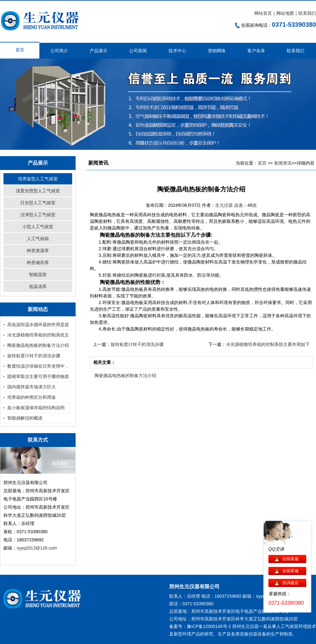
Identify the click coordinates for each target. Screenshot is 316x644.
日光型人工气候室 (38, 203)
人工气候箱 (38, 239)
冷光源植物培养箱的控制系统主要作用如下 (268, 344)
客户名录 (256, 51)
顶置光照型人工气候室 (38, 191)
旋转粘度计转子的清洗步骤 (34, 356)
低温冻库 (38, 286)
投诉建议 (290, 583)
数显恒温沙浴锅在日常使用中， (38, 366)
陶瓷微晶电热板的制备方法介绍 (38, 345)
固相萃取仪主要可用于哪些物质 (38, 376)
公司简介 (59, 51)
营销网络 (217, 51)
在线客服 (290, 559)
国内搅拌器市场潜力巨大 (32, 387)
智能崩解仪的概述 (25, 418)
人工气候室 (287, 626)
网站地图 (285, 13)
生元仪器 (225, 205)
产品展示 (99, 51)
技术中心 (177, 51)
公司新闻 (138, 51)
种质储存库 (38, 263)
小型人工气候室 (38, 227)
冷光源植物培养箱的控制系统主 (38, 335)
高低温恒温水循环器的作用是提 (38, 325)
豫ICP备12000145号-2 (209, 626)
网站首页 (263, 13)
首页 (20, 50)
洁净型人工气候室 (38, 215)
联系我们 (307, 13)
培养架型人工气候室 (38, 179)
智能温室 (38, 274)
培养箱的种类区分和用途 (32, 397)
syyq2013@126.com (37, 548)
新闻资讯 (283, 163)
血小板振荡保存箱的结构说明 (36, 408)
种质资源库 (38, 251)
